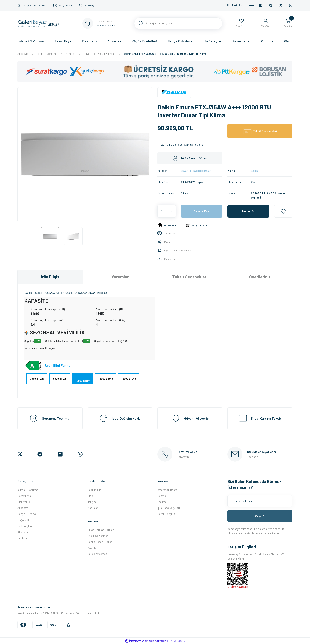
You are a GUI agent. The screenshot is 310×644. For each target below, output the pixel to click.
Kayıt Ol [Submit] (260, 516)
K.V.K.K (92, 548)
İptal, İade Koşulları (169, 508)
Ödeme (162, 496)
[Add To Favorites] (283, 211)
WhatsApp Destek (168, 490)
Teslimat (162, 502)
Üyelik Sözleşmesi (98, 536)
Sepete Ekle (202, 211)
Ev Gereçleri (25, 526)
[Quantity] (167, 211)
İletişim (92, 502)
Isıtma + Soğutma (28, 490)
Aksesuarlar (25, 532)
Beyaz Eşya (24, 496)
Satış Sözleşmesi (98, 554)
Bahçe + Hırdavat (27, 514)
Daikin (255, 171)
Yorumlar (120, 277)
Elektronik (24, 502)
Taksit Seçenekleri (190, 277)
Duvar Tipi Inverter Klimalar (198, 171)
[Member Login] (264, 23)
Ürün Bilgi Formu (58, 366)
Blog (90, 496)
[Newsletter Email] (260, 501)
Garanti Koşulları (167, 514)
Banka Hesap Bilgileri (100, 542)
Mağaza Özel (25, 520)
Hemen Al (248, 211)
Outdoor (22, 538)
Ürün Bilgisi (50, 277)
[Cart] (288, 23)
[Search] (178, 23)
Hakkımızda (94, 490)
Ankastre (23, 508)
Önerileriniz (260, 277)
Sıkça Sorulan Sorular (101, 530)
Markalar (93, 508)
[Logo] (40, 23)
